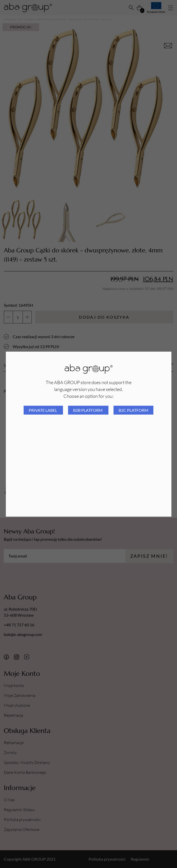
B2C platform (133, 410)
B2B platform (88, 410)
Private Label (43, 410)
